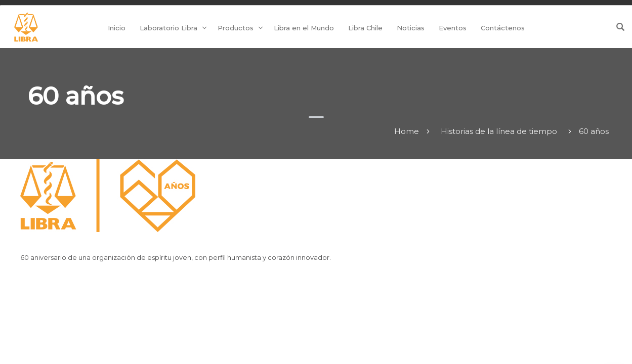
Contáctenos (503, 28)
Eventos (453, 28)
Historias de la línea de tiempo (499, 131)
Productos (236, 28)
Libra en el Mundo (304, 28)
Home (407, 131)
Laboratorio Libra (168, 28)
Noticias (411, 28)
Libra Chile (365, 28)
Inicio (117, 28)
